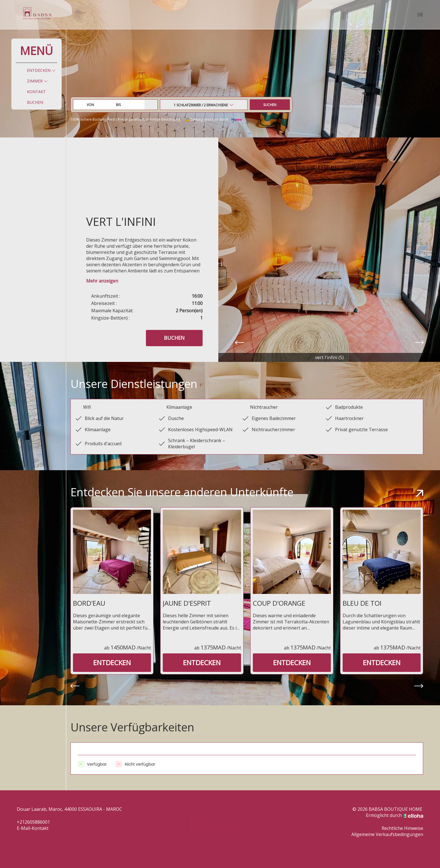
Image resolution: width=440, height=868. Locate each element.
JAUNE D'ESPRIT (187, 603)
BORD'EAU (89, 603)
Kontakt (36, 92)
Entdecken (41, 70)
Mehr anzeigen (102, 281)
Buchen (35, 102)
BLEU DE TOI (362, 603)
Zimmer (37, 81)
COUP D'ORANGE (279, 603)
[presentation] (240, 343)
